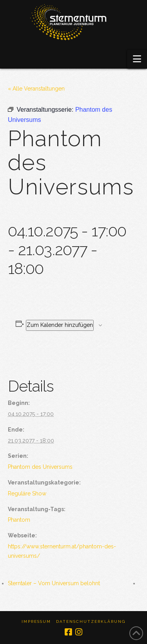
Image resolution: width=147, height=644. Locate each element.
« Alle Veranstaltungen (36, 89)
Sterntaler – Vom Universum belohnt (54, 583)
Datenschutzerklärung (91, 621)
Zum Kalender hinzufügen (60, 325)
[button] (137, 59)
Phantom (19, 520)
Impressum (36, 621)
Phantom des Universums (40, 467)
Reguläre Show (27, 493)
